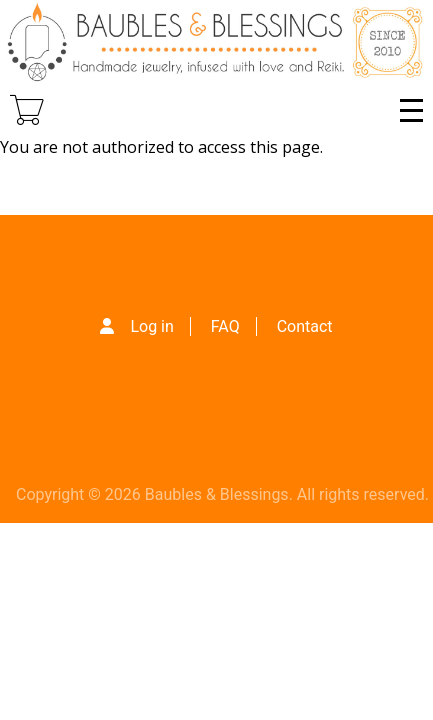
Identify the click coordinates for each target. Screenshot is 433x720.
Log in (151, 326)
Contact (305, 326)
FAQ (225, 326)
